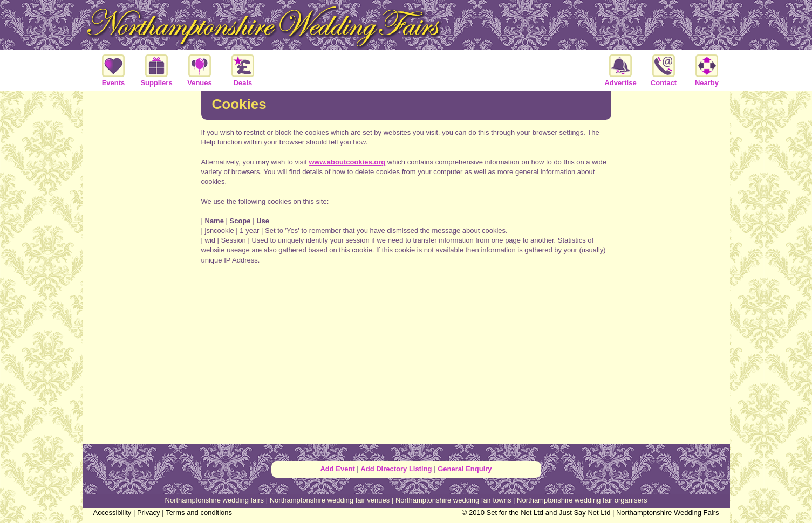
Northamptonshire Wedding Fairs (668, 512)
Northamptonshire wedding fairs (215, 500)
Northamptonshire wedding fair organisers (582, 500)
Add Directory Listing (396, 469)
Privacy (149, 512)
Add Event (337, 469)
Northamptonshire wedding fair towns (453, 500)
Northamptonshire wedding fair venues (330, 500)
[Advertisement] (142, 266)
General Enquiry (465, 469)
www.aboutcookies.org (347, 162)
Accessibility (112, 512)
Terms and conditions (199, 512)
